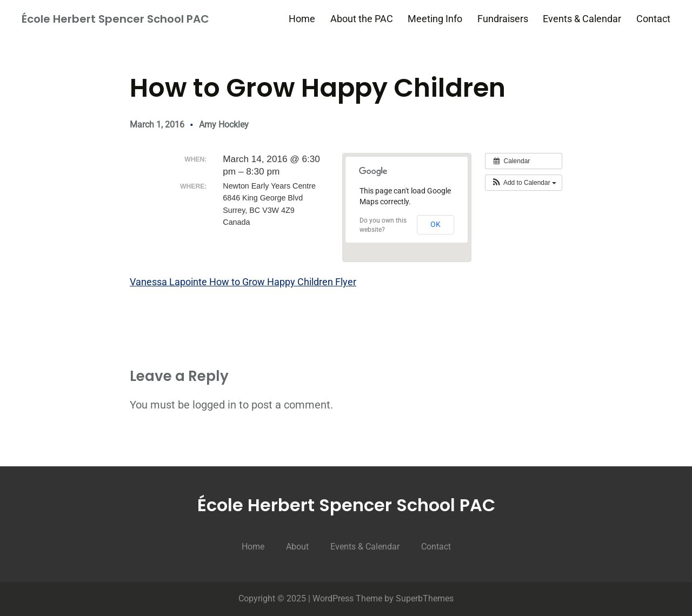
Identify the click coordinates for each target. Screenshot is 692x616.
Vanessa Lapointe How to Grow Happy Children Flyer (243, 282)
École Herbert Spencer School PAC (115, 19)
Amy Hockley (224, 125)
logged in (214, 405)
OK (435, 224)
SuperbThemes (425, 598)
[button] (524, 183)
